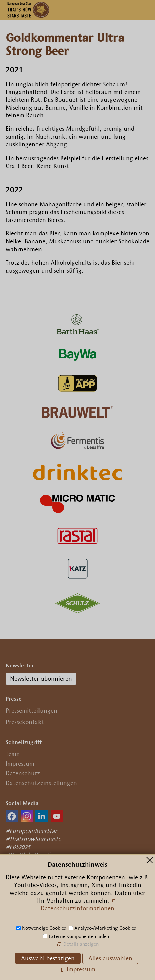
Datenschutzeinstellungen (41, 783)
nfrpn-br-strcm (53, 919)
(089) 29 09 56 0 (33, 909)
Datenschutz (23, 773)
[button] (12, 816)
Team (13, 754)
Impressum (20, 764)
